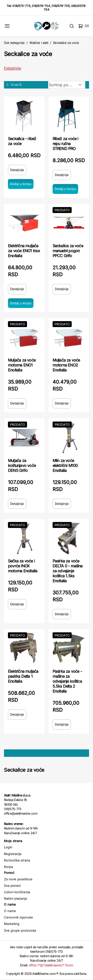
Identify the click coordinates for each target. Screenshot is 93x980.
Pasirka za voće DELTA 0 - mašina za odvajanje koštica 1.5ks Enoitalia (68, 571)
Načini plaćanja (15, 898)
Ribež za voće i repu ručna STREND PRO (65, 144)
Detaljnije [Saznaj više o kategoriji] (13, 68)
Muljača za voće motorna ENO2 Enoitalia (66, 365)
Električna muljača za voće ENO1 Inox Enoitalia (24, 251)
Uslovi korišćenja (17, 892)
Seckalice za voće (66, 43)
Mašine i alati (39, 43)
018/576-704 (41, 6)
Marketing (12, 924)
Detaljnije (17, 170)
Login (8, 847)
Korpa (8, 867)
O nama (10, 911)
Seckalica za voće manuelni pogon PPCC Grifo (68, 251)
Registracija (13, 854)
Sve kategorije (14, 43)
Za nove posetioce (18, 879)
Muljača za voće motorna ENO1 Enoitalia (22, 365)
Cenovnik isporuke (18, 917)
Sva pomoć (12, 886)
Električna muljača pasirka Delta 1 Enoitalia (23, 676)
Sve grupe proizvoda (20, 930)
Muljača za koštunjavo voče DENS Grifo (22, 465)
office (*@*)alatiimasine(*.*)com (51, 965)
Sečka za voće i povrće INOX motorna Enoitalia (23, 566)
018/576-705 (61, 6)
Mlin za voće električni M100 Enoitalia (65, 465)
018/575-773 (21, 6)
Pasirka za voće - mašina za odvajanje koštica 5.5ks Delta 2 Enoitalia (67, 681)
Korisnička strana (17, 860)
